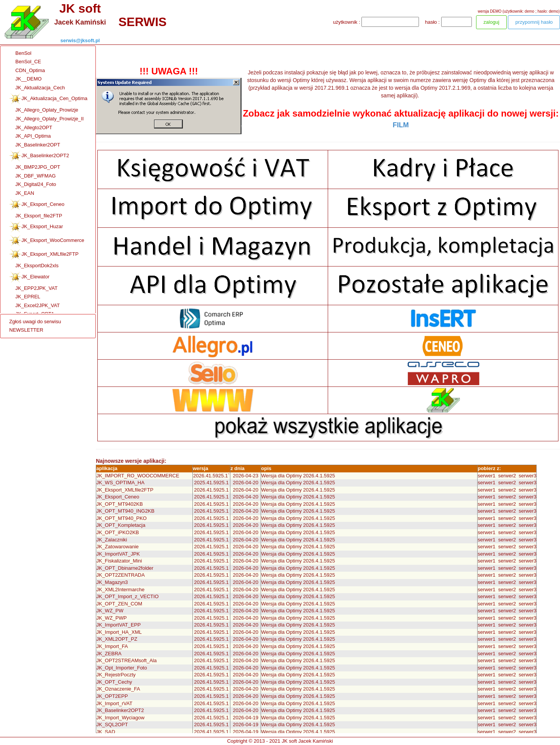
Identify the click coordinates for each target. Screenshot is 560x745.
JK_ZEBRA (109, 654)
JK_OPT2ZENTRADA (120, 575)
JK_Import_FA (112, 646)
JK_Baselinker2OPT (35, 145)
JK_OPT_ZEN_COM (119, 604)
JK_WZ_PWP (111, 618)
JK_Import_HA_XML (119, 632)
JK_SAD (106, 732)
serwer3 (527, 476)
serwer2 (507, 476)
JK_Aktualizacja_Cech (37, 88)
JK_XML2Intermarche (120, 590)
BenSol (20, 53)
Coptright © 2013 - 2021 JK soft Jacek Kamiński (280, 741)
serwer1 (486, 476)
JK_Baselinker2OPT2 (39, 156)
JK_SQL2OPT (112, 724)
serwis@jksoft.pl (80, 40)
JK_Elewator (29, 277)
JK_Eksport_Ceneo (37, 205)
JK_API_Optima (30, 136)
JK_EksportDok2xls (34, 266)
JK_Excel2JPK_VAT (34, 306)
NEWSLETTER (26, 330)
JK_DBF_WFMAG (32, 176)
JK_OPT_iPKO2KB (117, 532)
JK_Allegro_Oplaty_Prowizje (44, 110)
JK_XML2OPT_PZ (117, 639)
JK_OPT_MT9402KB (119, 504)
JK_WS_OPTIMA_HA (120, 483)
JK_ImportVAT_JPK (118, 554)
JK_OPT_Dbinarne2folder (125, 568)
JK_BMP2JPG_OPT (35, 167)
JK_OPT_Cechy (114, 682)
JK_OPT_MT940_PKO (122, 518)
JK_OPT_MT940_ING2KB (125, 511)
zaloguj (491, 22)
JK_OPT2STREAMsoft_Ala (126, 660)
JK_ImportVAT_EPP (118, 625)
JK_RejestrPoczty (116, 675)
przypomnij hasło (534, 22)
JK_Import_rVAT (114, 703)
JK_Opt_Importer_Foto (122, 668)
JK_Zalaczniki (112, 540)
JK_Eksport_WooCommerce (47, 241)
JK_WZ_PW (110, 611)
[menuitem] (53, 53)
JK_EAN (22, 193)
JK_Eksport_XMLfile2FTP (44, 255)
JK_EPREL (25, 297)
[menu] (35, 326)
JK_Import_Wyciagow (120, 718)
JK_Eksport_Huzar (36, 227)
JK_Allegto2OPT (31, 128)
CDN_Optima (27, 71)
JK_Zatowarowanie (117, 547)
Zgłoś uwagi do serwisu (35, 322)
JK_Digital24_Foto (33, 185)
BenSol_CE (25, 62)
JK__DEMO (25, 79)
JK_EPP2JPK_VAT (33, 289)
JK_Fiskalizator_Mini (119, 561)
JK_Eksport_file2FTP (36, 216)
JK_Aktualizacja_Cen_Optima (48, 99)
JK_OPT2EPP (112, 696)
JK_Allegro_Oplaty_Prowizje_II (46, 119)
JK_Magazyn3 (112, 582)
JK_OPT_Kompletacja (121, 525)
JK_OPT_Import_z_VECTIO (127, 596)
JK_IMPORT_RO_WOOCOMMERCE (138, 476)
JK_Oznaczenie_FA (118, 689)
